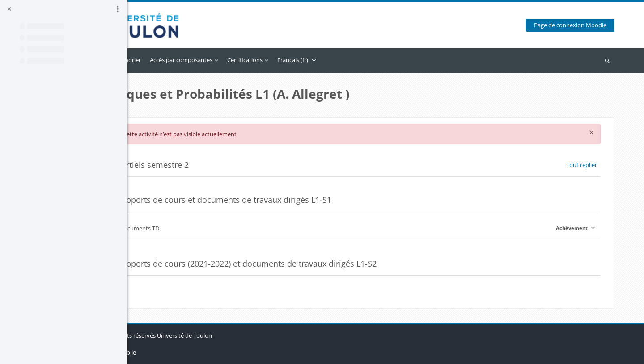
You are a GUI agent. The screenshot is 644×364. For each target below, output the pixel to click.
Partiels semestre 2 (224, 165)
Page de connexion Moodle (574, 25)
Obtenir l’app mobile (180, 352)
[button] (176, 165)
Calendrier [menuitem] (199, 60)
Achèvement (576, 228)
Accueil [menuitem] (167, 60)
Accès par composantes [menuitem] (253, 60)
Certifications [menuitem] (316, 60)
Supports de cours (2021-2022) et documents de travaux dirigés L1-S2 (318, 264)
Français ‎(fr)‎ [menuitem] (364, 60)
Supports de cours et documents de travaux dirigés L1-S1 (296, 200)
